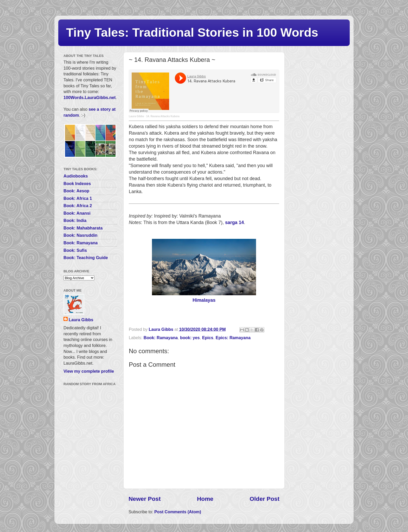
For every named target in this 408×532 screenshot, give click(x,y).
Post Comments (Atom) (178, 512)
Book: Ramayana (161, 338)
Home (205, 499)
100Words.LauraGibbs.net (90, 97)
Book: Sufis (75, 250)
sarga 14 (234, 222)
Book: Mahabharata (83, 228)
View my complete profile (89, 371)
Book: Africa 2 (78, 206)
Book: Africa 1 (78, 198)
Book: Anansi (77, 213)
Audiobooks (76, 176)
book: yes (190, 338)
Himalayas (204, 300)
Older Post (264, 499)
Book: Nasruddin (80, 235)
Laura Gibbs (136, 116)
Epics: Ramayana (233, 338)
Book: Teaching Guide (86, 258)
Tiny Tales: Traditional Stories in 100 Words (192, 32)
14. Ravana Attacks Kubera (163, 116)
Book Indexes (77, 183)
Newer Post (145, 499)
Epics (208, 338)
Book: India (75, 220)
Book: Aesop (76, 191)
